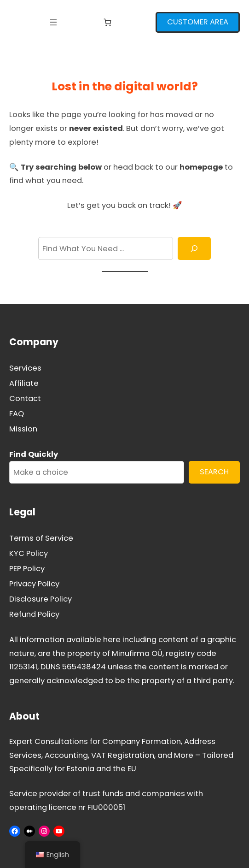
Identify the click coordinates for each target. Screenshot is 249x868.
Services (25, 368)
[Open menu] (53, 22)
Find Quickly (34, 454)
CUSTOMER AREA (198, 22)
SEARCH (214, 472)
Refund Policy (34, 614)
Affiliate (24, 383)
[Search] (194, 248)
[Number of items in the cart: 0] (107, 22)
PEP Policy (27, 569)
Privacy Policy (34, 584)
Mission (23, 429)
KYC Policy (29, 553)
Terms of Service (41, 538)
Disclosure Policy (41, 599)
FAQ (17, 414)
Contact (25, 399)
